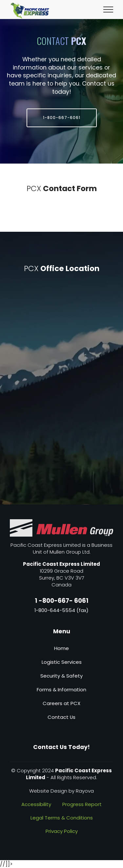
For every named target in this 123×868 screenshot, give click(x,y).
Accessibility (36, 804)
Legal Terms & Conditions (62, 818)
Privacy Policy (62, 831)
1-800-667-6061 (62, 118)
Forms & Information (61, 690)
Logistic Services (62, 662)
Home (61, 648)
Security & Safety (61, 676)
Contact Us (61, 717)
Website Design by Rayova (61, 791)
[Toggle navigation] (108, 9)
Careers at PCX (61, 703)
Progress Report (82, 804)
